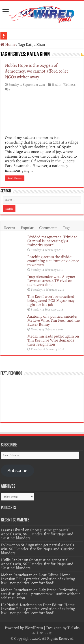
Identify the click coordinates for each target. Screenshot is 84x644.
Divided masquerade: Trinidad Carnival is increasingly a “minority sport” (53, 241)
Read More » (15, 178)
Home (8, 44)
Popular (27, 228)
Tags (67, 228)
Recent (10, 228)
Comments (48, 228)
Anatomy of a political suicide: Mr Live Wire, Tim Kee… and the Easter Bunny (54, 320)
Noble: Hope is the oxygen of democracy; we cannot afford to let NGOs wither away (37, 71)
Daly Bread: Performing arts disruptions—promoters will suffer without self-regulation (40, 594)
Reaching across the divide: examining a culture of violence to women (53, 261)
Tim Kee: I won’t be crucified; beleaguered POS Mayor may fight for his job (51, 300)
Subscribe (17, 471)
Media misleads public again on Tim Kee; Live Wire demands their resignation (53, 340)
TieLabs (73, 628)
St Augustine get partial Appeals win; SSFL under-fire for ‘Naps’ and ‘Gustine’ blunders (37, 534)
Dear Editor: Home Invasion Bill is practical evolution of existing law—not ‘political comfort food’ (38, 579)
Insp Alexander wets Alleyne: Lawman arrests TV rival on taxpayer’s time (51, 281)
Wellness (69, 84)
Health (57, 84)
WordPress (34, 628)
